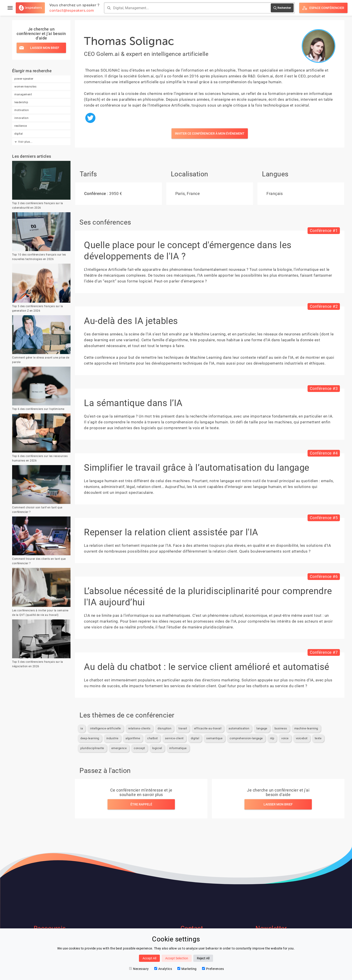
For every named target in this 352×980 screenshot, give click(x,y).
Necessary (139, 969)
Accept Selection (177, 958)
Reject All (203, 958)
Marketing (187, 969)
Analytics (163, 969)
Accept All (149, 958)
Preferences (213, 969)
